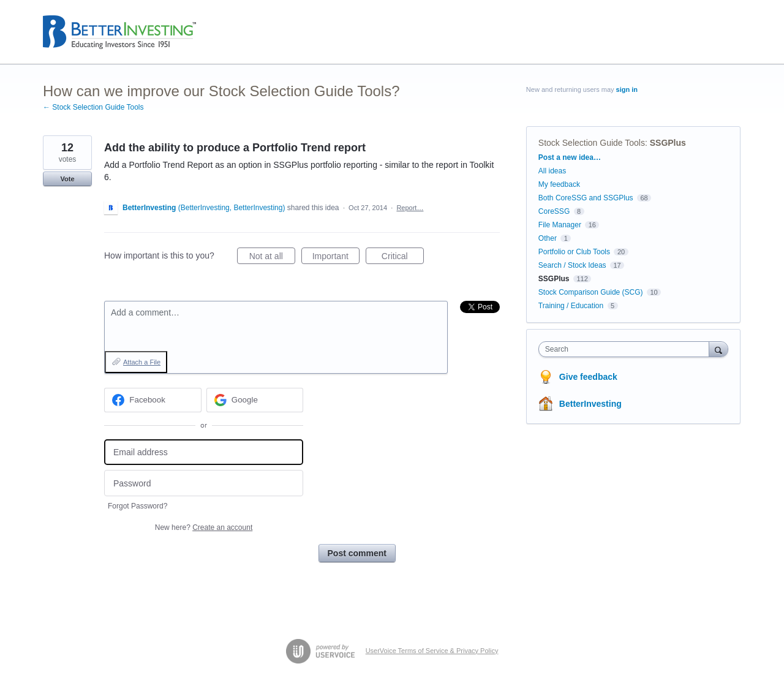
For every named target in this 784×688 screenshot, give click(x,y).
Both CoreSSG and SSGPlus (586, 198)
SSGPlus (668, 143)
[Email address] (204, 452)
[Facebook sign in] (153, 400)
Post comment (357, 553)
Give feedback (588, 377)
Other (548, 238)
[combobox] (627, 349)
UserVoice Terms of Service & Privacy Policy (432, 651)
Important (336, 258)
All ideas (552, 171)
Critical (403, 258)
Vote (67, 179)
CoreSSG (554, 211)
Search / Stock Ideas (572, 265)
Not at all (272, 258)
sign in (627, 89)
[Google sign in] (255, 400)
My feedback (559, 184)
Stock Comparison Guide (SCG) (591, 292)
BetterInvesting (590, 404)
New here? (204, 527)
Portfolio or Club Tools (574, 252)
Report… (410, 208)
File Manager (560, 225)
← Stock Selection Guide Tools (93, 107)
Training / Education (571, 306)
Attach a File (142, 362)
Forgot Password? (138, 506)
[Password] (204, 483)
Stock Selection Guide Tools (592, 143)
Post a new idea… (570, 157)
